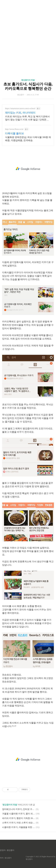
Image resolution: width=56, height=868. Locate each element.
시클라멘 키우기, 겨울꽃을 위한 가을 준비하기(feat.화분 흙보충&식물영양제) (19, 827)
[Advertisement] (28, 35)
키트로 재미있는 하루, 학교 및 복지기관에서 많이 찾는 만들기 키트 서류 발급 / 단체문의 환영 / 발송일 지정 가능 (27, 118)
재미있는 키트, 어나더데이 (20, 113)
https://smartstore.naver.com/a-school (20, 108)
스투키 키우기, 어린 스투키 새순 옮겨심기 (19, 823)
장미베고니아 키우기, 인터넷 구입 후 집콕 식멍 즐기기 (19, 809)
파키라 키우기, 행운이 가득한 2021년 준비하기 (19, 818)
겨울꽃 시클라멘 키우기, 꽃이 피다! (19, 814)
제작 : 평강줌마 (6, 858)
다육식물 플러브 (14, 133)
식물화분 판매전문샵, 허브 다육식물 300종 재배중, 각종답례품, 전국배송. (28, 139)
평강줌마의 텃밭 (28, 80)
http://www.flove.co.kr (14, 129)
